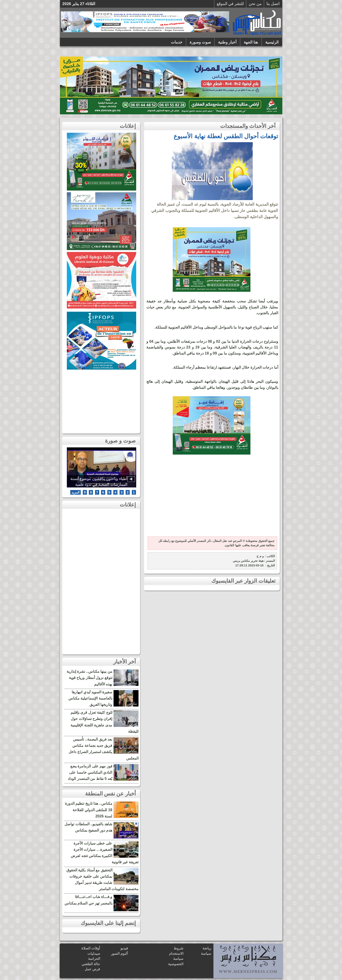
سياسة (206, 953)
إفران (133, 724)
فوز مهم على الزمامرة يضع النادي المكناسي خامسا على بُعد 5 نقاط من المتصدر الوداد (90, 772)
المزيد (75, 492)
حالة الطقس (91, 964)
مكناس (132, 683)
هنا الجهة (251, 42)
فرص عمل (92, 969)
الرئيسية (272, 42)
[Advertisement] (212, 498)
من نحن (255, 4)
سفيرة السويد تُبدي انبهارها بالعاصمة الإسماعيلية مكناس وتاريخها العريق (90, 698)
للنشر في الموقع (230, 4)
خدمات (177, 42)
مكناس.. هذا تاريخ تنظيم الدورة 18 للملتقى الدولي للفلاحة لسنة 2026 (89, 810)
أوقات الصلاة (91, 948)
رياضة (207, 948)
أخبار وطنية (227, 42)
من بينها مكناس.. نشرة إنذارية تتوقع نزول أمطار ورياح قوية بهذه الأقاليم (89, 678)
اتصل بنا (273, 4)
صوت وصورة (200, 42)
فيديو (124, 948)
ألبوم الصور (119, 953)
